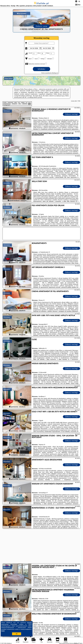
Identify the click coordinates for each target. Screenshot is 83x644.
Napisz (81, 643)
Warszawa (7, 111)
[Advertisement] (41, 546)
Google (30, 623)
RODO (3, 631)
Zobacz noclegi (72, 114)
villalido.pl (42, 3)
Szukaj (41, 69)
